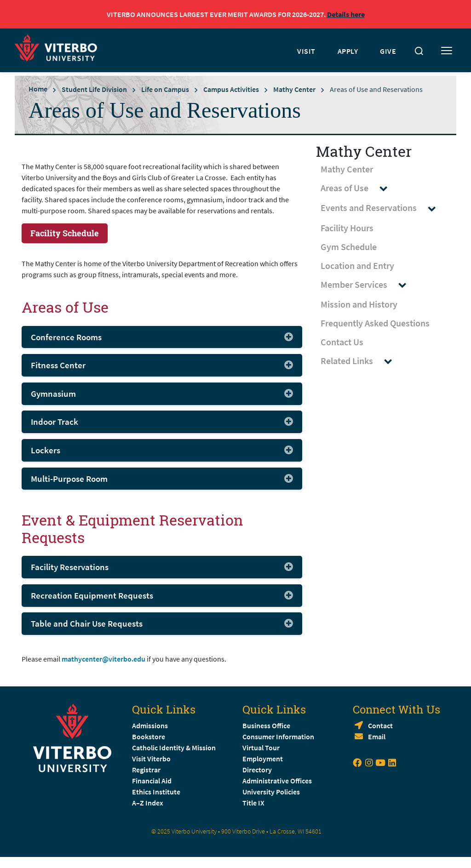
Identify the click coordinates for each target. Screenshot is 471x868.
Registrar (146, 770)
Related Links (361, 361)
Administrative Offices (277, 781)
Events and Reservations (382, 208)
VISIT (306, 51)
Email (377, 737)
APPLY (348, 51)
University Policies (271, 792)
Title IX (253, 803)
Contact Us (342, 342)
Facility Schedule (65, 233)
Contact (380, 725)
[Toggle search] (419, 51)
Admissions (150, 725)
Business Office (266, 725)
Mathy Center (294, 89)
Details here (346, 14)
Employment (263, 759)
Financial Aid (152, 781)
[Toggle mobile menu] (447, 51)
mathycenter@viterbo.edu (103, 659)
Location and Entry (357, 266)
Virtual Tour (261, 748)
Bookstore (149, 737)
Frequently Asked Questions (375, 323)
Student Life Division (94, 89)
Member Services (368, 285)
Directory (258, 770)
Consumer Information (278, 737)
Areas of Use (358, 188)
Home (38, 89)
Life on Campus (165, 89)
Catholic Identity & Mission (174, 748)
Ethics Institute (156, 792)
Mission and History (359, 304)
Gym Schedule (349, 247)
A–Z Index (148, 803)
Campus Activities (231, 89)
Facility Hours (347, 228)
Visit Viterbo (151, 759)
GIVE (388, 51)
